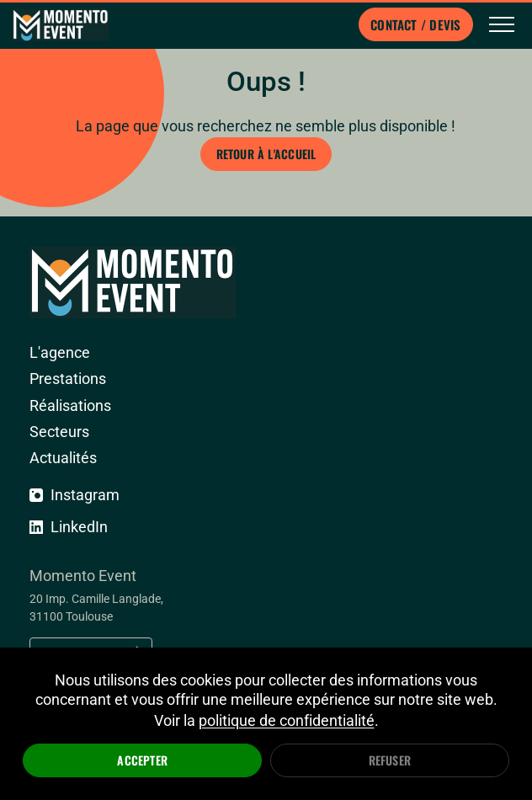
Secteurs (59, 432)
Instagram (74, 495)
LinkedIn (69, 527)
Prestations (68, 379)
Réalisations (70, 405)
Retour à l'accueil (266, 154)
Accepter (142, 760)
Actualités (63, 458)
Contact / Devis (415, 24)
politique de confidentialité (287, 720)
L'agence (60, 352)
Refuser (390, 760)
